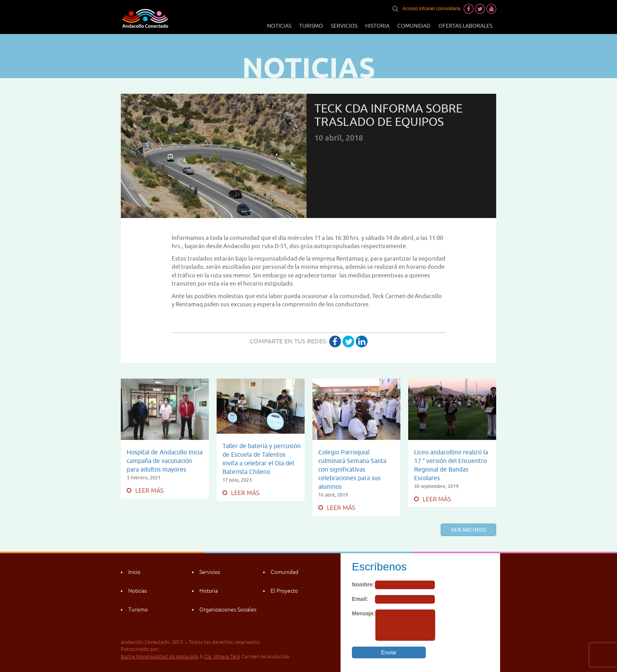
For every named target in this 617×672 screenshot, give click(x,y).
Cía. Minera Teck (222, 657)
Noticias (279, 26)
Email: (360, 599)
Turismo (311, 26)
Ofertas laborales (465, 26)
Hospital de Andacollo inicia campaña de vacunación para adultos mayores (165, 461)
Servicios (344, 26)
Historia (377, 26)
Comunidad (414, 26)
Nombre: (363, 584)
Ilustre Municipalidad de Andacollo (160, 657)
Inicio (134, 572)
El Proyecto (284, 591)
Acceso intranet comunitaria (431, 9)
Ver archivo (468, 530)
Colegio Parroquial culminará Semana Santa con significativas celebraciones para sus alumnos (352, 469)
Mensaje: (364, 613)
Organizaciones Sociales (228, 609)
